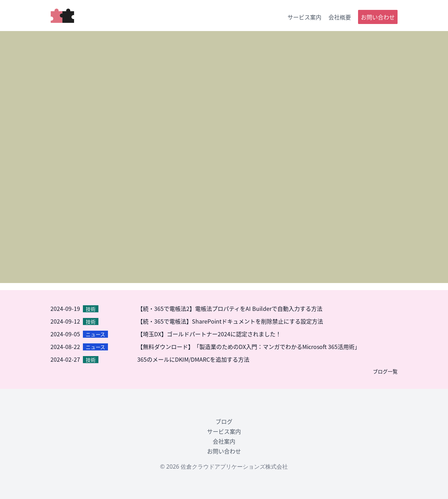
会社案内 (224, 441)
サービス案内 (304, 17)
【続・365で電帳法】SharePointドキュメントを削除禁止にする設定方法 (230, 321)
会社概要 (340, 17)
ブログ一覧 (385, 371)
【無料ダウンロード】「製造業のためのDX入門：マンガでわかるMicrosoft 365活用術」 (249, 347)
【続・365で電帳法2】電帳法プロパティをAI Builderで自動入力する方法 (230, 308)
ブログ (224, 421)
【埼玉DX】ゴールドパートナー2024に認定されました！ (209, 334)
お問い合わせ (378, 17)
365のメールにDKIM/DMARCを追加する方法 (193, 359)
